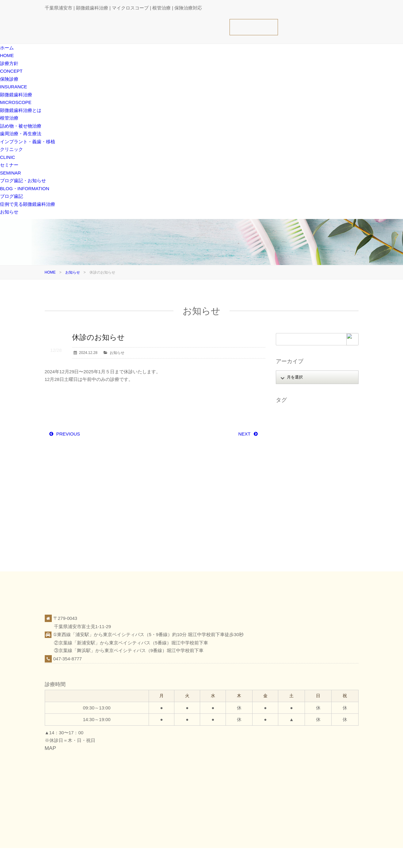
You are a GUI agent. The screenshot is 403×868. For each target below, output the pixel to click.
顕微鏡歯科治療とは (21, 110)
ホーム (237, 858)
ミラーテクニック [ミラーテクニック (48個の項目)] (326, 465)
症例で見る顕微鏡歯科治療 (28, 204)
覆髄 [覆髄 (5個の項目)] (311, 515)
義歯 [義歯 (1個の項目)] (283, 515)
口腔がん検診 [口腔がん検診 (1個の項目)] (315, 473)
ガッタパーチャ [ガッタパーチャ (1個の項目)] (292, 431)
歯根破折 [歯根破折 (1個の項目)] (286, 498)
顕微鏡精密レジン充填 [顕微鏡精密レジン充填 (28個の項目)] (297, 540)
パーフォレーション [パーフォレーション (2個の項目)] (295, 448)
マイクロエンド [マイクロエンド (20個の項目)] (292, 465)
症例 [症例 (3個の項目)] (326, 498)
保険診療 (277, 858)
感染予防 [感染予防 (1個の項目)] (286, 482)
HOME (50, 272)
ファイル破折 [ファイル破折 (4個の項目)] (330, 448)
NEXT (244, 434)
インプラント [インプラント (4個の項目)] (290, 423)
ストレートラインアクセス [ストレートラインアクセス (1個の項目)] (301, 440)
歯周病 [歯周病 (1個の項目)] (328, 490)
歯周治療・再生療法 (21, 134)
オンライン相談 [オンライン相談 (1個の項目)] (321, 423)
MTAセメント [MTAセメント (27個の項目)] (290, 414)
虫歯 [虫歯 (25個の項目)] (297, 515)
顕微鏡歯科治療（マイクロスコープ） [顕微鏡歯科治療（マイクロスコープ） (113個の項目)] (310, 524)
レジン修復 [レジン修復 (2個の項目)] (288, 473)
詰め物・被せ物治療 (21, 126)
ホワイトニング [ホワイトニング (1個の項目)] (317, 456)
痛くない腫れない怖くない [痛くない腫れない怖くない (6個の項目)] (301, 507)
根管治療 (9, 118)
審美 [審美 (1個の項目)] (337, 473)
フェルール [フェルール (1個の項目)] (288, 456)
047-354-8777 (68, 659)
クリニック (300, 858)
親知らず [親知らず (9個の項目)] (329, 515)
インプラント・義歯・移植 (28, 142)
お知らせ (9, 212)
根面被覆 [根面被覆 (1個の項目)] (308, 490)
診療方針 (256, 858)
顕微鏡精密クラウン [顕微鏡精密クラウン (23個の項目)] (295, 532)
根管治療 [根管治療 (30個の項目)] (286, 490)
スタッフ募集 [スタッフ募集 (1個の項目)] (323, 431)
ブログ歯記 (11, 196)
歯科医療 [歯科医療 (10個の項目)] (308, 498)
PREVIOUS (68, 434)
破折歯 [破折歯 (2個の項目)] (336, 507)
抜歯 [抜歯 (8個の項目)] (304, 482)
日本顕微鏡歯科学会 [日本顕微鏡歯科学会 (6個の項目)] (332, 482)
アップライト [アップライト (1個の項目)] (319, 414)
